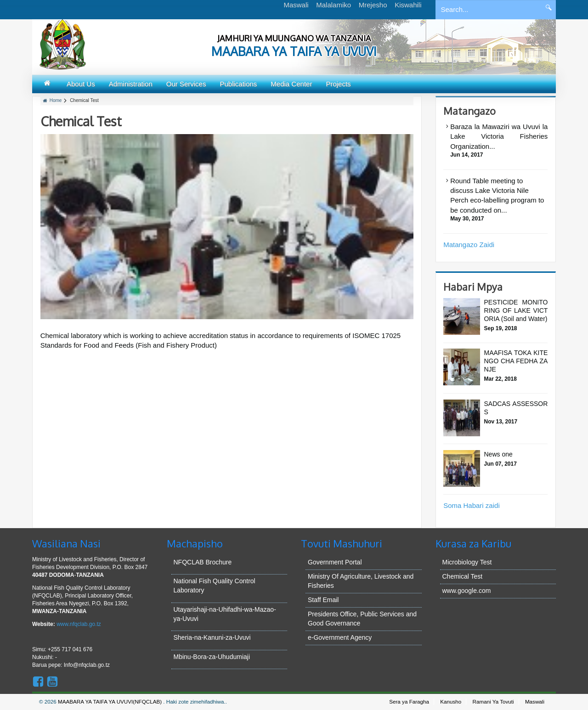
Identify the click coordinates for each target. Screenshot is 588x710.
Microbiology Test (467, 562)
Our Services (186, 84)
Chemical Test (463, 576)
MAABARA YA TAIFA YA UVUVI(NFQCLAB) (110, 702)
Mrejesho (373, 5)
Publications (238, 84)
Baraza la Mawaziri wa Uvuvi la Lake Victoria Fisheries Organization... (499, 136)
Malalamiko (334, 5)
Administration (131, 84)
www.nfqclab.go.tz (79, 624)
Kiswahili (408, 5)
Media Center (291, 84)
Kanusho (451, 702)
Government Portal (335, 562)
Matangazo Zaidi (469, 245)
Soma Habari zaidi (472, 505)
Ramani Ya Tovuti (493, 702)
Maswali (296, 5)
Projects (338, 84)
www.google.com (467, 591)
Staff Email (323, 600)
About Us (81, 84)
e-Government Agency (340, 637)
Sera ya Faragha (409, 702)
